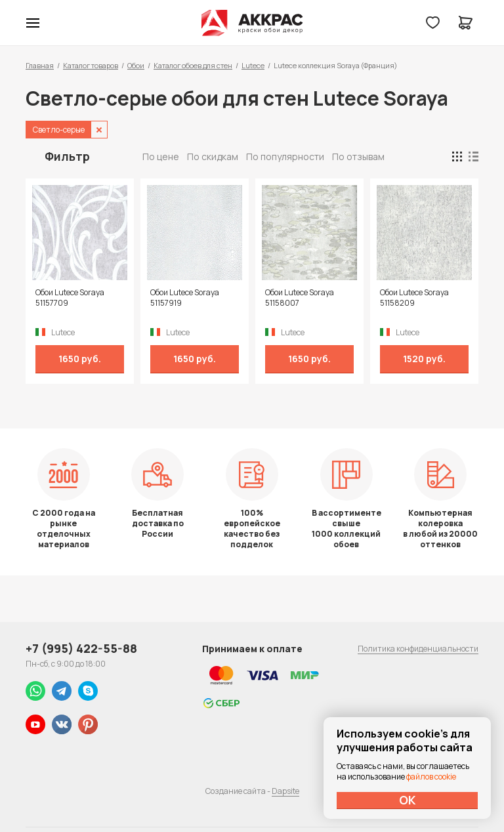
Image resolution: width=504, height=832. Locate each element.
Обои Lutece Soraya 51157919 (185, 298)
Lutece (253, 65)
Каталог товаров (91, 65)
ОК (408, 800)
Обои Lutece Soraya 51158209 (414, 298)
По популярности (285, 156)
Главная (40, 65)
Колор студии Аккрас (252, 23)
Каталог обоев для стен (193, 65)
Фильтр (67, 156)
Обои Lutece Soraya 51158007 (300, 298)
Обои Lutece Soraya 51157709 (70, 298)
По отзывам (358, 156)
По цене (161, 156)
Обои (136, 65)
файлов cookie (431, 777)
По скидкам (213, 156)
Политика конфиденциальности (418, 649)
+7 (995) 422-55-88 (81, 648)
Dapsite (285, 791)
